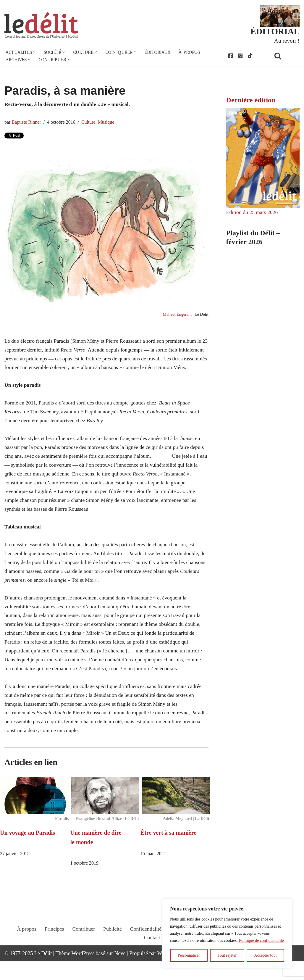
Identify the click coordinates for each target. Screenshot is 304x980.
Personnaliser (189, 955)
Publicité (112, 952)
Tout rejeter (227, 955)
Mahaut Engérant (177, 316)
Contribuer (83, 952)
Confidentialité (146, 952)
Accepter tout (266, 955)
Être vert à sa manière (168, 851)
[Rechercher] (285, 56)
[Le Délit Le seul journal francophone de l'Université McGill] (41, 26)
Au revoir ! (287, 41)
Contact (152, 961)
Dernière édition (251, 101)
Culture (90, 123)
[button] (35, 53)
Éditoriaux (161, 53)
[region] (227, 934)
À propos (193, 53)
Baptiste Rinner (27, 123)
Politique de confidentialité (261, 940)
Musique (108, 123)
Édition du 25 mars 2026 (253, 213)
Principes (53, 952)
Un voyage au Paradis (28, 851)
